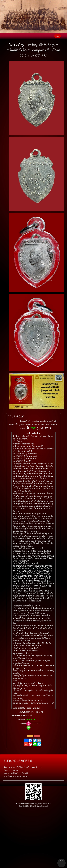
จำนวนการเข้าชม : (19, 716)
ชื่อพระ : (23, 421)
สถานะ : (23, 428)
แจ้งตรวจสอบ (30, 736)
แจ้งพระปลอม (37, 736)
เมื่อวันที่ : (22, 712)
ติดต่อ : (23, 724)
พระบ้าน (31, 719)
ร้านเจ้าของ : (21, 719)
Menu (57, 36)
